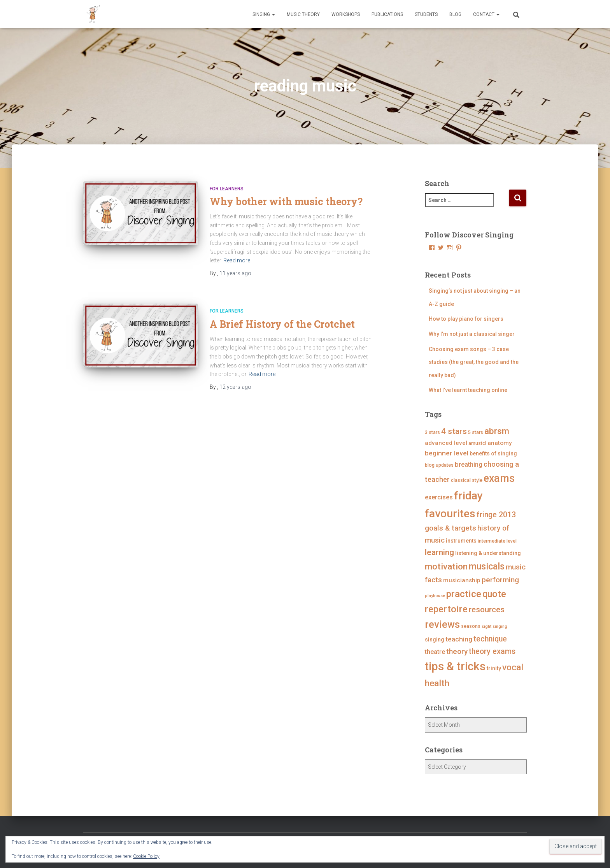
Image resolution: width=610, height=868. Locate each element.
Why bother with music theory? (286, 201)
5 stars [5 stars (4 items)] (476, 432)
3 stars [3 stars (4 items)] (432, 432)
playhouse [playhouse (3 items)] (435, 596)
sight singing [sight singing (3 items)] (494, 626)
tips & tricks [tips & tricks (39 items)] (455, 666)
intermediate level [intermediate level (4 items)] (497, 541)
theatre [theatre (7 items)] (435, 652)
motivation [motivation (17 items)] (446, 567)
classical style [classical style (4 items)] (467, 480)
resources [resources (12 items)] (487, 610)
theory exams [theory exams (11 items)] (492, 651)
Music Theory (303, 14)
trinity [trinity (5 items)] (494, 668)
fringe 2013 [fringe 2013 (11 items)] (496, 515)
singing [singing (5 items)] (435, 640)
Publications (387, 14)
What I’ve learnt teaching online (468, 390)
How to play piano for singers (466, 319)
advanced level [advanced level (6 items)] (446, 443)
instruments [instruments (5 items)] (461, 541)
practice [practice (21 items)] (464, 594)
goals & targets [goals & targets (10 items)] (450, 528)
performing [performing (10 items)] (500, 580)
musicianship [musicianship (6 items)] (462, 580)
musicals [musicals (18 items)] (487, 566)
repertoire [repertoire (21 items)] (446, 609)
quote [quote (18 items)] (494, 594)
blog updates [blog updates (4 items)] (439, 465)
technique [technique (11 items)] (490, 639)
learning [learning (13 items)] (439, 552)
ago (235, 273)
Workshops (346, 14)
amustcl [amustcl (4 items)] (477, 443)
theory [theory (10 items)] (457, 651)
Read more (237, 260)
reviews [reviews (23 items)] (442, 625)
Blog (455, 14)
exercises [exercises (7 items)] (439, 497)
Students (426, 14)
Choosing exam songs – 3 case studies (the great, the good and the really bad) (474, 362)
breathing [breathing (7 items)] (469, 465)
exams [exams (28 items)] (499, 478)
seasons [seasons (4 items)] (471, 626)
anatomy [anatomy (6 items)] (500, 443)
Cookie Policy (146, 856)
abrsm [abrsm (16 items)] (497, 431)
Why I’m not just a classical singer (472, 334)
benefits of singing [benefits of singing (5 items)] (493, 453)
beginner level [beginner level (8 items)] (447, 453)
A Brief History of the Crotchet (282, 324)
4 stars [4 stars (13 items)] (454, 431)
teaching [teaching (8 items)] (459, 639)
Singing (264, 14)
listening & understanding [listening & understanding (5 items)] (488, 553)
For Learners (227, 189)
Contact (486, 14)
